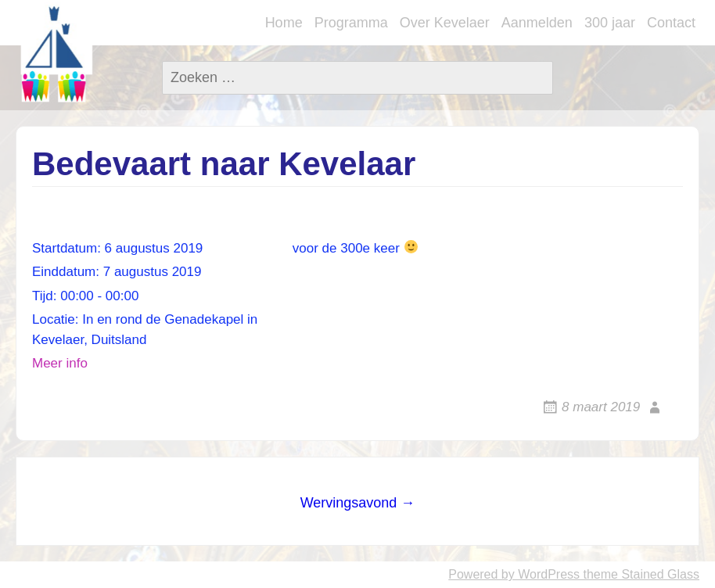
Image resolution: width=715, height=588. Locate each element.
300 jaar (610, 23)
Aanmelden (537, 23)
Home (284, 23)
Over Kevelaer (445, 23)
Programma (351, 23)
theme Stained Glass (640, 574)
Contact (671, 23)
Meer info (60, 363)
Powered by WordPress (514, 574)
